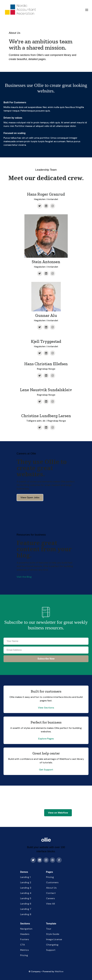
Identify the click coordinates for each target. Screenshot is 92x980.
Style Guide (53, 934)
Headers (25, 934)
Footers (25, 939)
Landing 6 (26, 904)
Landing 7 (26, 909)
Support (51, 950)
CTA (23, 945)
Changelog (52, 945)
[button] (87, 10)
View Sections (46, 708)
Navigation (26, 929)
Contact (51, 893)
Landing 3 (26, 888)
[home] (20, 10)
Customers (52, 882)
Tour (49, 929)
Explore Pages (46, 739)
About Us (51, 888)
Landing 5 (26, 898)
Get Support (46, 770)
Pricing (50, 877)
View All (50, 904)
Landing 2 (26, 882)
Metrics (24, 950)
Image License (54, 939)
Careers (50, 898)
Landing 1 (25, 877)
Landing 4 (26, 893)
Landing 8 (26, 914)
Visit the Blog (24, 577)
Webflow (59, 971)
